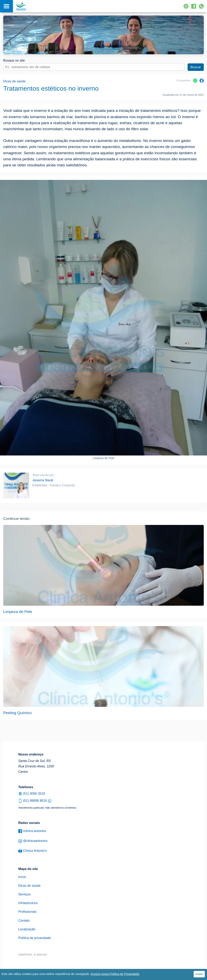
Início (22, 877)
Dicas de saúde (14, 81)
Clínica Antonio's (32, 851)
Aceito (199, 974)
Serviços (24, 894)
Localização (27, 929)
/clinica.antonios (32, 831)
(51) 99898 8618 (35, 801)
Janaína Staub (43, 480)
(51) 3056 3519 (32, 794)
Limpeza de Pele (18, 612)
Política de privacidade (34, 938)
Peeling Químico (17, 713)
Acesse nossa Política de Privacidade (115, 974)
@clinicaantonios (33, 841)
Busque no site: (14, 60)
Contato (24, 921)
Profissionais (27, 912)
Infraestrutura (28, 903)
